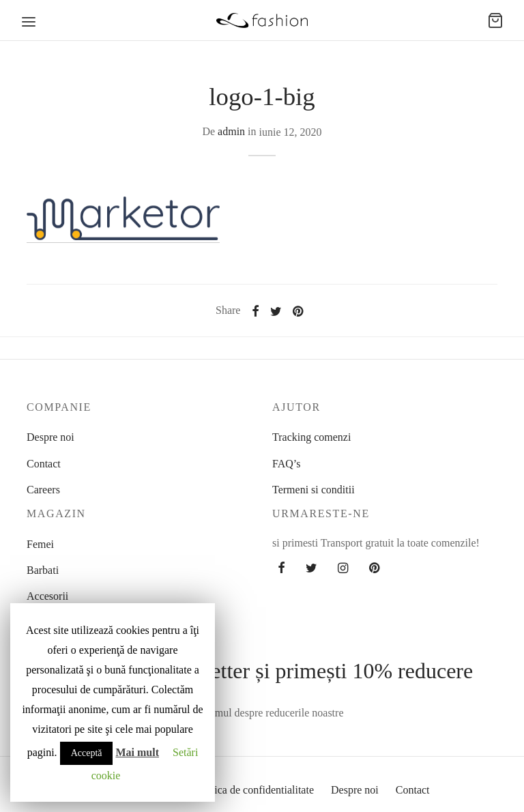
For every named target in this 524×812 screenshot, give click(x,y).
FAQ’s (287, 464)
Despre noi (50, 437)
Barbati (43, 570)
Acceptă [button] (87, 753)
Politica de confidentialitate (254, 790)
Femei (40, 544)
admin (231, 131)
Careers (43, 490)
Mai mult (137, 752)
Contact (44, 464)
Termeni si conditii (314, 490)
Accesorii (47, 596)
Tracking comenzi (311, 437)
